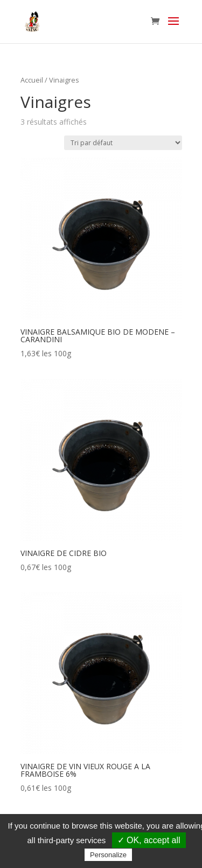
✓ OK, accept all (149, 840)
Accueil (32, 80)
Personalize (108, 855)
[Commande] (123, 143)
